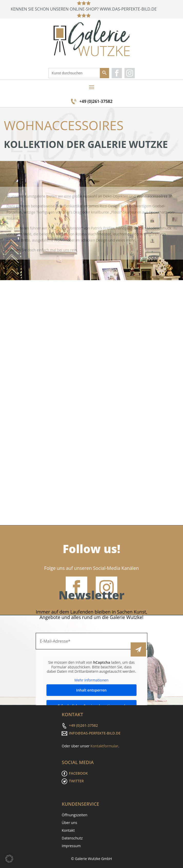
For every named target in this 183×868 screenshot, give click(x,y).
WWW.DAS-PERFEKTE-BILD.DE (129, 9)
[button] (9, 859)
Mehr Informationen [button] (91, 680)
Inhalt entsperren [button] (91, 690)
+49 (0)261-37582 (96, 101)
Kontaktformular (104, 746)
